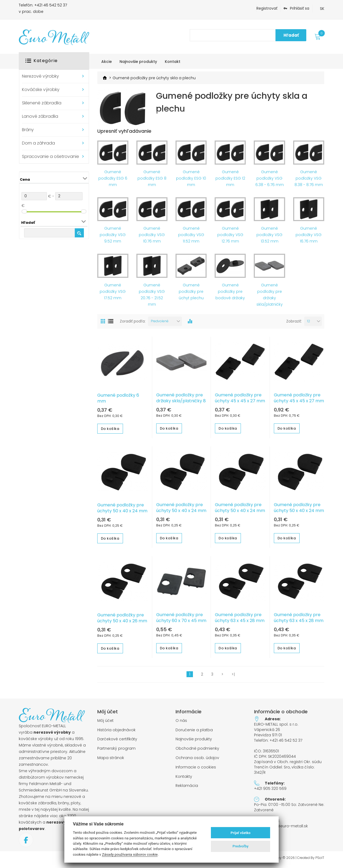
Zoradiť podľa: (133, 324)
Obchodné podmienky (197, 751)
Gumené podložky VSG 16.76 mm (309, 237)
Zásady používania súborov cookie (130, 854)
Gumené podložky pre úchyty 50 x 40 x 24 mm (122, 511)
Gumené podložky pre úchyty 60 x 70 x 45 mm (181, 620)
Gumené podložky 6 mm (118, 401)
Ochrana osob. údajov (197, 761)
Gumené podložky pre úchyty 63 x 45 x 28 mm (240, 620)
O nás (181, 723)
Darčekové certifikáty (117, 742)
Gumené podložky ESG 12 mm (230, 181)
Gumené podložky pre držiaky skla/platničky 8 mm (181, 404)
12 (309, 323)
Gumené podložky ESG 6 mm (113, 181)
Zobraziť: (294, 324)
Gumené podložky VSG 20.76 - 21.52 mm (152, 297)
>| (233, 677)
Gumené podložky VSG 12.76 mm (230, 237)
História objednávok (116, 732)
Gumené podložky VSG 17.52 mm (113, 294)
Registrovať (267, 8)
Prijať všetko (241, 833)
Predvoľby (241, 846)
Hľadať (291, 35)
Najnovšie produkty (194, 742)
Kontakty (184, 779)
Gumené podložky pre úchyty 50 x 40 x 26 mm (122, 620)
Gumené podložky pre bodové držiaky (230, 294)
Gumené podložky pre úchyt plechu (191, 294)
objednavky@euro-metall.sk (281, 828)
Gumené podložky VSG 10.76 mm (152, 237)
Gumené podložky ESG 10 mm (191, 181)
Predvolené (160, 323)
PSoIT (320, 860)
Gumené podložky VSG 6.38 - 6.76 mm (270, 181)
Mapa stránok (111, 761)
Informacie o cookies (196, 770)
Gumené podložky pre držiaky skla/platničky (270, 297)
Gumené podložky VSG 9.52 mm (113, 237)
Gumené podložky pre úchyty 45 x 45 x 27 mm (240, 401)
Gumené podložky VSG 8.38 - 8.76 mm (309, 181)
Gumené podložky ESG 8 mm (152, 181)
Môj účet (105, 723)
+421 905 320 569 (270, 791)
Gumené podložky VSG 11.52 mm (191, 237)
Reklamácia (187, 788)
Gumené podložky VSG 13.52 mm (269, 237)
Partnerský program (116, 751)
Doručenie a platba (194, 732)
